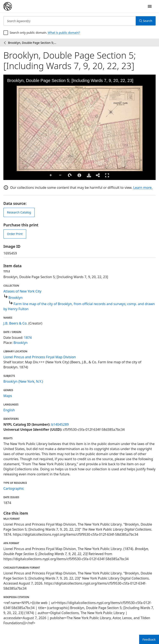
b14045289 (60, 424)
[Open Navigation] (150, 6)
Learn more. (143, 188)
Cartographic (14, 488)
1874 (28, 338)
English (9, 410)
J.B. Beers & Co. (15, 323)
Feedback (149, 639)
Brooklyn (16, 298)
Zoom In (51, 175)
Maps (8, 396)
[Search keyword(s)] (70, 21)
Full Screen (107, 175)
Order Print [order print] (15, 234)
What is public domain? (64, 33)
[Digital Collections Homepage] (8, 6)
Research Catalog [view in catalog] (19, 212)
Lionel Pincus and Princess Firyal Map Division (40, 357)
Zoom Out (60, 175)
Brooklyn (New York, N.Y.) (23, 381)
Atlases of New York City (22, 291)
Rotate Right (70, 175)
